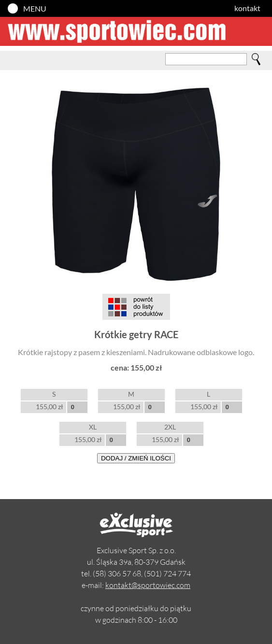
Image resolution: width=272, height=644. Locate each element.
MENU (35, 8)
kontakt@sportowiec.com (148, 585)
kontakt (247, 8)
